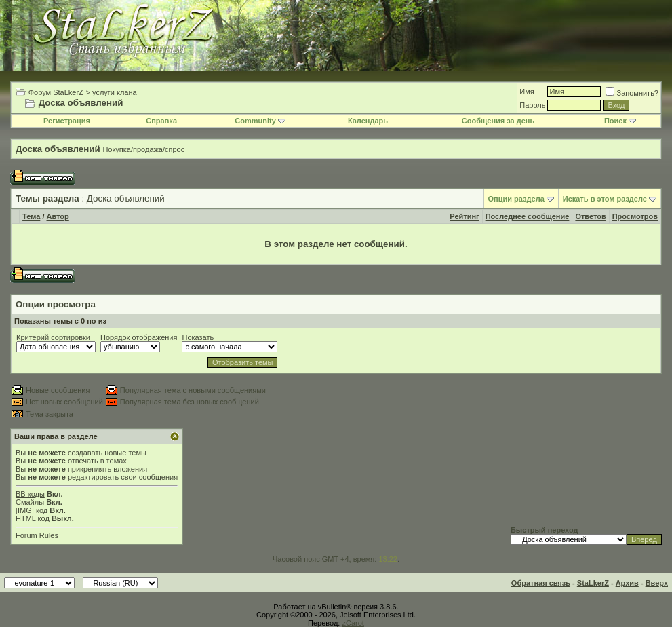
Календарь (368, 121)
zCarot (353, 623)
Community (260, 121)
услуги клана (115, 92)
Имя (527, 92)
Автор (58, 216)
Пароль (532, 105)
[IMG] (25, 510)
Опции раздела (516, 199)
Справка (161, 121)
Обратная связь (541, 583)
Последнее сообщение (528, 216)
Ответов (590, 216)
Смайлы (30, 502)
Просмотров (635, 216)
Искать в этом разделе (605, 199)
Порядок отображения (139, 337)
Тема (31, 216)
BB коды (30, 494)
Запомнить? (632, 93)
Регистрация (67, 121)
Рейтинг (464, 216)
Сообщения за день (498, 121)
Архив (627, 583)
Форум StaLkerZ (56, 92)
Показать (198, 337)
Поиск (620, 121)
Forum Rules (37, 535)
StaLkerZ (593, 583)
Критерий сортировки (53, 337)
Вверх (657, 583)
